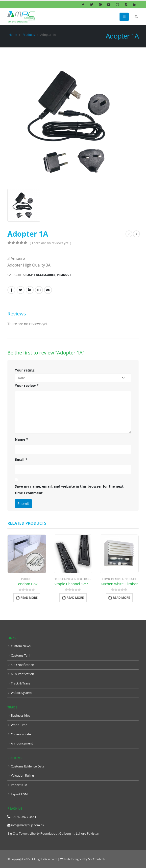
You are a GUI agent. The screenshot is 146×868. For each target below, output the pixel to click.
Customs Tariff (21, 655)
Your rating (25, 370)
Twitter (21, 290)
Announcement (22, 743)
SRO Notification (23, 665)
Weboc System (22, 692)
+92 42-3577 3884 (22, 816)
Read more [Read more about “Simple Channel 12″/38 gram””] (75, 598)
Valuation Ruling (23, 775)
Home (13, 35)
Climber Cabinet (113, 579)
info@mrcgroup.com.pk (26, 825)
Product (64, 275)
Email (48, 290)
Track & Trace (21, 683)
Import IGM (19, 785)
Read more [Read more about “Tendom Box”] (29, 598)
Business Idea (21, 715)
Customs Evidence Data (28, 766)
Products (29, 35)
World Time (19, 725)
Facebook (11, 290)
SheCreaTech (97, 859)
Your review (27, 385)
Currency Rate (21, 734)
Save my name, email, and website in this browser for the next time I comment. (69, 490)
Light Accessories (41, 275)
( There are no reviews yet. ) (50, 243)
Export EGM (19, 794)
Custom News (21, 646)
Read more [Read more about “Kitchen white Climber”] (121, 598)
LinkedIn (30, 290)
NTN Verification (23, 674)
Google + (39, 290)
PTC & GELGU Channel (80, 579)
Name (22, 439)
